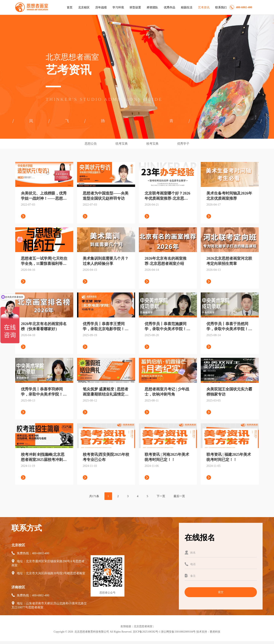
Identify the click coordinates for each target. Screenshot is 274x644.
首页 (70, 7)
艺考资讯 (204, 7)
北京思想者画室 (143, 626)
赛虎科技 (215, 632)
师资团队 (152, 7)
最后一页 (179, 496)
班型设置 (135, 7)
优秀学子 (183, 144)
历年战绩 (101, 7)
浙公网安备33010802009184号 (178, 632)
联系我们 (221, 7)
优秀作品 (170, 7)
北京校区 (84, 7)
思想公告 (91, 144)
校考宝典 (153, 144)
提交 (221, 592)
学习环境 (118, 7)
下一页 (161, 496)
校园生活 (187, 7)
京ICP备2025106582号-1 (147, 632)
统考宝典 (122, 144)
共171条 (94, 496)
